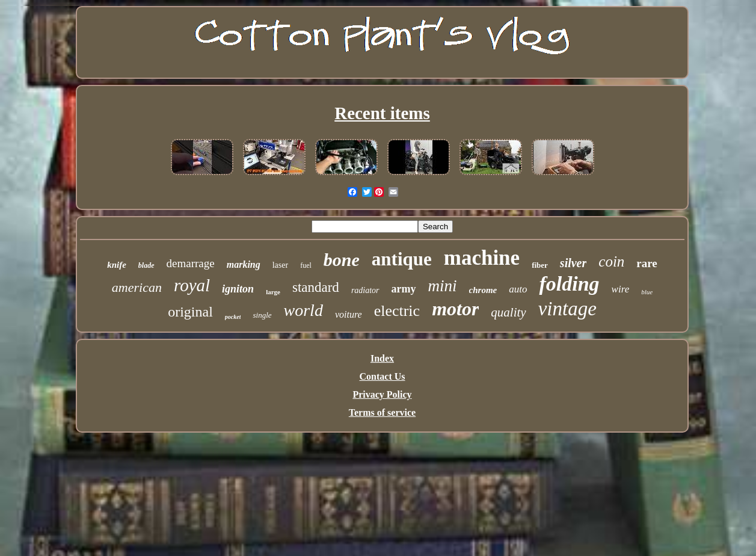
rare (647, 263)
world (303, 310)
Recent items (382, 113)
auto (518, 289)
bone (342, 260)
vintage (567, 309)
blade (146, 265)
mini (443, 286)
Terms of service (382, 412)
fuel (306, 265)
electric (397, 311)
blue (647, 292)
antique (402, 259)
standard (316, 287)
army (404, 289)
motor (455, 309)
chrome (483, 290)
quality (508, 312)
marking (244, 264)
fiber (540, 265)
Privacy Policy (382, 394)
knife (117, 265)
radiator (365, 290)
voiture (349, 314)
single (262, 315)
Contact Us (383, 376)
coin (611, 261)
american (137, 287)
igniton (238, 289)
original (190, 312)
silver (573, 263)
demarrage (191, 263)
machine (482, 258)
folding (569, 284)
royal (192, 285)
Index (382, 358)
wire (621, 289)
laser (280, 265)
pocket (233, 317)
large (273, 292)
